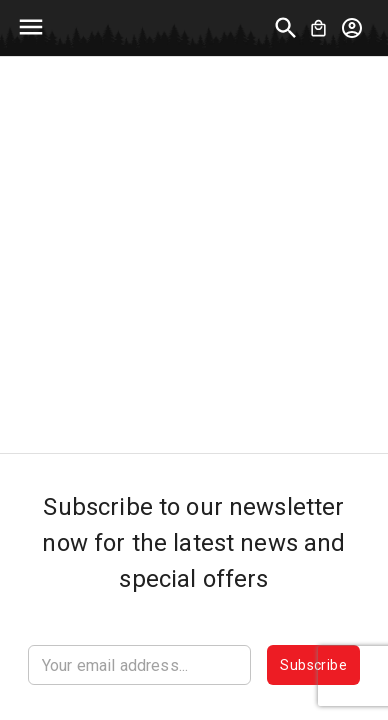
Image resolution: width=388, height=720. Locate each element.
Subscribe (313, 665)
